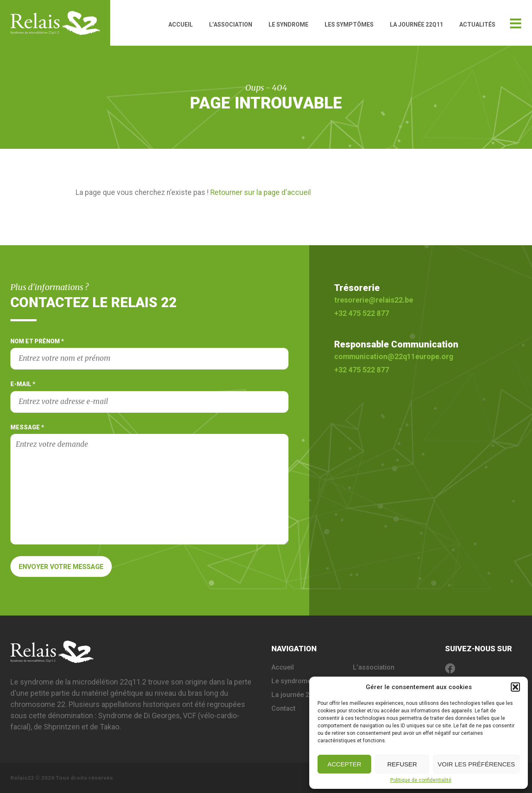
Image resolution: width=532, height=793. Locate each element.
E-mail (149, 396)
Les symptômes (349, 25)
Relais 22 (60, 23)
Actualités (477, 25)
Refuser (402, 764)
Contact (283, 708)
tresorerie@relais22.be (374, 300)
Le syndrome (288, 25)
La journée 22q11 (416, 25)
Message (149, 484)
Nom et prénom (149, 354)
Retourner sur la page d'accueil (261, 192)
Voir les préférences (476, 764)
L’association (231, 25)
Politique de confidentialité (421, 780)
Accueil (181, 25)
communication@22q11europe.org (394, 357)
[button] (515, 687)
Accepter (345, 764)
